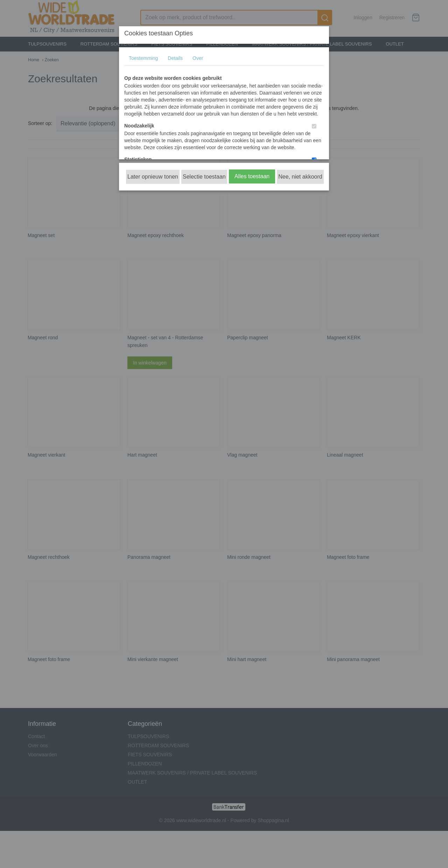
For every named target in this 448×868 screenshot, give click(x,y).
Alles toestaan (252, 176)
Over (198, 58)
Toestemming (143, 58)
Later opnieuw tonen (153, 177)
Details (175, 58)
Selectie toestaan (204, 177)
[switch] (314, 126)
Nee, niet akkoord (300, 177)
